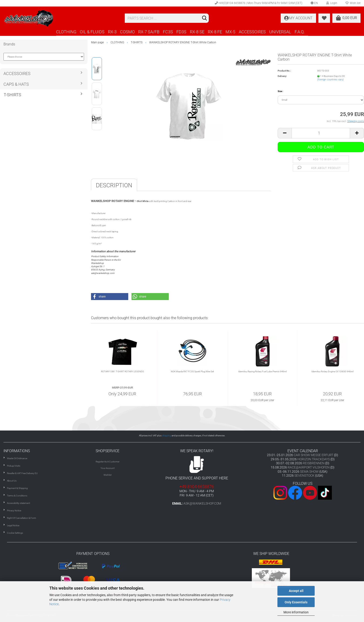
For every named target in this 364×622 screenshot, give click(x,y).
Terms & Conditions (17, 496)
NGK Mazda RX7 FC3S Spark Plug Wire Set (192, 371)
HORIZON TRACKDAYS (314, 459)
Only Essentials (296, 602)
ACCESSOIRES (252, 32)
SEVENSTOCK (304, 475)
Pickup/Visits (14, 466)
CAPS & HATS (16, 84)
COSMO (127, 32)
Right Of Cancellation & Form (22, 518)
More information (296, 612)
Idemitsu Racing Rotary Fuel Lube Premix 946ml (262, 371)
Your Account (108, 468)
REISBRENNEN (314, 463)
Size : (280, 91)
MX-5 (230, 32)
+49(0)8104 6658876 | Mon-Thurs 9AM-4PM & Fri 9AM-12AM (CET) (259, 3)
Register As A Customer (108, 462)
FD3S (181, 32)
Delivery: (282, 76)
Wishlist (108, 475)
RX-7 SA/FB (149, 32)
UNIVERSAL (280, 32)
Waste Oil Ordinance (17, 458)
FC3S (168, 32)
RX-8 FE (215, 32)
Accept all (296, 591)
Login (332, 3)
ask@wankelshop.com (202, 503)
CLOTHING (66, 32)
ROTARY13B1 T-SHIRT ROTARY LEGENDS (122, 371)
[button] (110, 297)
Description (114, 185)
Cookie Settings (15, 533)
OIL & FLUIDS (92, 32)
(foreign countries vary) (330, 80)
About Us (12, 481)
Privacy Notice (14, 511)
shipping (167, 436)
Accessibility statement (19, 503)
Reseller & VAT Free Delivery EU (22, 473)
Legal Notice (13, 525)
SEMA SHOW (309, 472)
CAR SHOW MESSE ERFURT (313, 455)
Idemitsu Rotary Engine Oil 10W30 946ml (332, 371)
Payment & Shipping (17, 488)
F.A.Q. (300, 32)
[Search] (204, 18)
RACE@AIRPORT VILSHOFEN (309, 467)
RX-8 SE (197, 32)
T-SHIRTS (12, 95)
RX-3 (112, 32)
